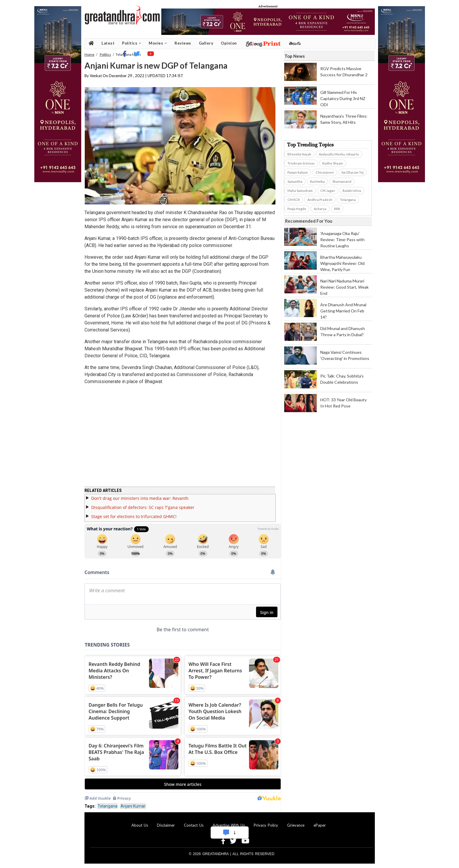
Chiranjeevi (325, 172)
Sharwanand (342, 181)
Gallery (206, 43)
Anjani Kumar (133, 806)
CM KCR (294, 200)
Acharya (320, 209)
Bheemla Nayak (299, 154)
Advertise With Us (229, 825)
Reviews (183, 43)
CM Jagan (328, 191)
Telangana (107, 806)
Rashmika (317, 181)
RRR (337, 209)
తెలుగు (295, 43)
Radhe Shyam (333, 163)
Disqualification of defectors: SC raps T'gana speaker (143, 507)
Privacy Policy (266, 825)
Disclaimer (166, 825)
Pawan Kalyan (298, 172)
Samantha (295, 181)
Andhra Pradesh (320, 200)
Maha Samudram (300, 191)
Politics (132, 43)
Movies (158, 43)
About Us (140, 825)
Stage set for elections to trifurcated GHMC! (134, 516)
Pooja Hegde (297, 209)
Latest (108, 43)
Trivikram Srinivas (301, 163)
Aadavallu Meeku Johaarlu (339, 154)
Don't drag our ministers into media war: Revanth (140, 498)
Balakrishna (352, 191)
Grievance (296, 825)
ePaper (320, 825)
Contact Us (194, 825)
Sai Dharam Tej (353, 172)
